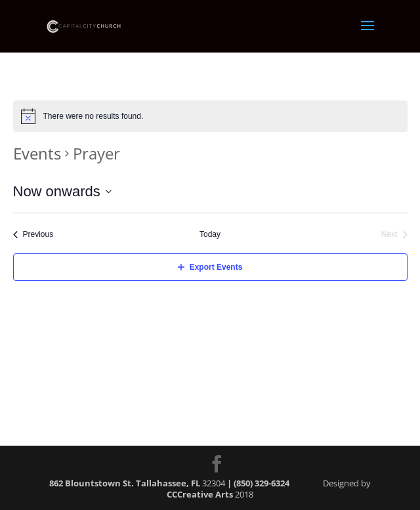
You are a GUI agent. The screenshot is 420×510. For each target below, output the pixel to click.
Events (37, 153)
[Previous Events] (33, 235)
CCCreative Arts (200, 494)
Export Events (210, 267)
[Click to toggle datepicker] (62, 191)
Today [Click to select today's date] (210, 234)
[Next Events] (394, 235)
